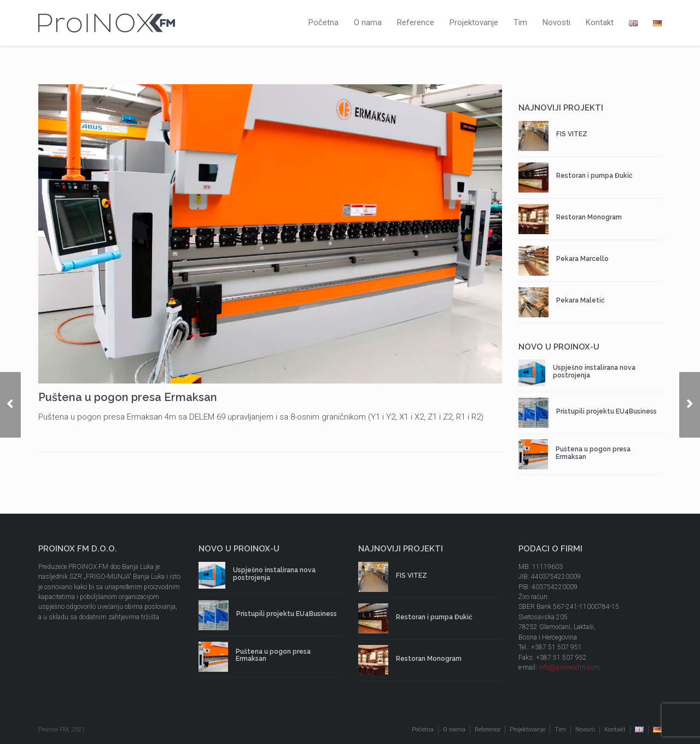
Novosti (556, 22)
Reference (416, 22)
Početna (323, 22)
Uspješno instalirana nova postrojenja (594, 371)
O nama (368, 22)
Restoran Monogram (589, 217)
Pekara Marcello (582, 259)
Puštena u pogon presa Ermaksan (593, 453)
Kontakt (600, 22)
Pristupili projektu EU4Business (606, 411)
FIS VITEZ (572, 134)
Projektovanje (474, 22)
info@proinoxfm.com (569, 667)
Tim (520, 22)
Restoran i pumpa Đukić (594, 176)
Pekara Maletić (581, 300)
